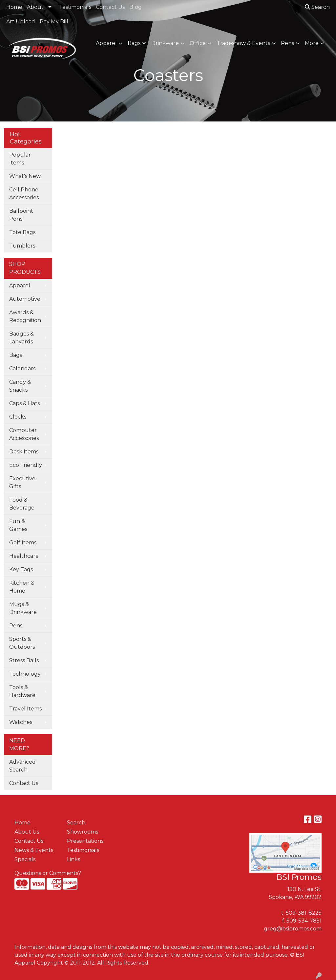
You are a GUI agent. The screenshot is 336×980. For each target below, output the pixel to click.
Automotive (25, 299)
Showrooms (83, 832)
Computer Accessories (24, 434)
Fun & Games (18, 525)
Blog (136, 7)
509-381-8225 (304, 913)
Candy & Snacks (20, 386)
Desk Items (24, 452)
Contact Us (110, 7)
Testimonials (75, 7)
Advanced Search (22, 766)
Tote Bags (22, 232)
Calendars (22, 369)
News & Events (34, 850)
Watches (21, 722)
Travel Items (25, 709)
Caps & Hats (24, 403)
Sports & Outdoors (22, 643)
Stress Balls (24, 660)
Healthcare (24, 556)
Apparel (106, 43)
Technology (25, 674)
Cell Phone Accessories (24, 194)
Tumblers (22, 246)
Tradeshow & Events (243, 43)
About (35, 7)
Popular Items (20, 159)
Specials (25, 859)
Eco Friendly (26, 465)
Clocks (18, 417)
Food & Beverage (22, 504)
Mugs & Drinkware (23, 608)
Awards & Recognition (25, 316)
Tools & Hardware (22, 691)
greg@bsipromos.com (293, 929)
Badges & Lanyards (21, 338)
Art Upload (21, 22)
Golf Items (23, 543)
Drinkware (165, 43)
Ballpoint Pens (21, 215)
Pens (287, 43)
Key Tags (21, 569)
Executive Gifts (22, 482)
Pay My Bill (54, 22)
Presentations (85, 841)
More (312, 43)
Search (317, 7)
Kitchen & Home (22, 587)
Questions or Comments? (48, 873)
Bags (134, 43)
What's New (25, 176)
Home (14, 7)
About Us (27, 832)
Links (73, 859)
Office (198, 43)
